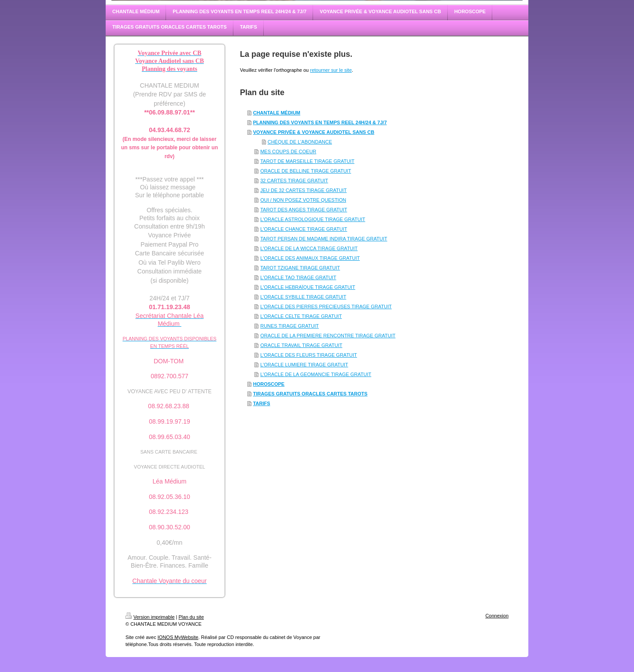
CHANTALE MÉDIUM (277, 113)
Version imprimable (150, 617)
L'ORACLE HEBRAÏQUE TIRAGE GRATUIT (308, 287)
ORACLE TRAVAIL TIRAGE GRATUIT (301, 345)
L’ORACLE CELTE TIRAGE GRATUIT (301, 316)
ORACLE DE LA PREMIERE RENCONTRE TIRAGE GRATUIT (328, 336)
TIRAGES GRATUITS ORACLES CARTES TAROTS (310, 394)
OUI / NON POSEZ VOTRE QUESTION (303, 200)
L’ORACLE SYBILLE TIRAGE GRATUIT (303, 297)
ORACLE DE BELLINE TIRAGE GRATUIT (306, 171)
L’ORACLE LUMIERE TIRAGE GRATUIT (304, 365)
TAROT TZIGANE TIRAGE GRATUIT (300, 268)
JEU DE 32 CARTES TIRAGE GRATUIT (303, 190)
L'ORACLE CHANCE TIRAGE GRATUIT (304, 229)
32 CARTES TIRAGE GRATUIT (294, 181)
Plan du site (191, 617)
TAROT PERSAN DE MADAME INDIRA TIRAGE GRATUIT (324, 239)
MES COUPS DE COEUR (288, 151)
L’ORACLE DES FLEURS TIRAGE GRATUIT (309, 355)
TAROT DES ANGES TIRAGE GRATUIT (304, 210)
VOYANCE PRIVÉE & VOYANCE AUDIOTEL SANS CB (314, 132)
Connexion (497, 616)
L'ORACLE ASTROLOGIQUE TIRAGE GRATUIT (313, 219)
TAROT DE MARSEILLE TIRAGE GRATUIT (307, 161)
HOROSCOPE (269, 384)
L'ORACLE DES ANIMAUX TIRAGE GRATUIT (310, 258)
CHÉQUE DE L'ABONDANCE (300, 142)
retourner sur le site (331, 70)
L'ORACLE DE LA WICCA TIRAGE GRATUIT (309, 248)
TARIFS (262, 403)
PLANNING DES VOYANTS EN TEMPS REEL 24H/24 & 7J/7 (320, 122)
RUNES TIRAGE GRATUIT (289, 326)
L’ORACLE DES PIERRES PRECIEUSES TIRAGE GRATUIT (326, 306)
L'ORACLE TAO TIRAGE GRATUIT (298, 277)
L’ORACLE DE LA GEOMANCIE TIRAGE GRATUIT (316, 374)
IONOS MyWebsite (178, 637)
